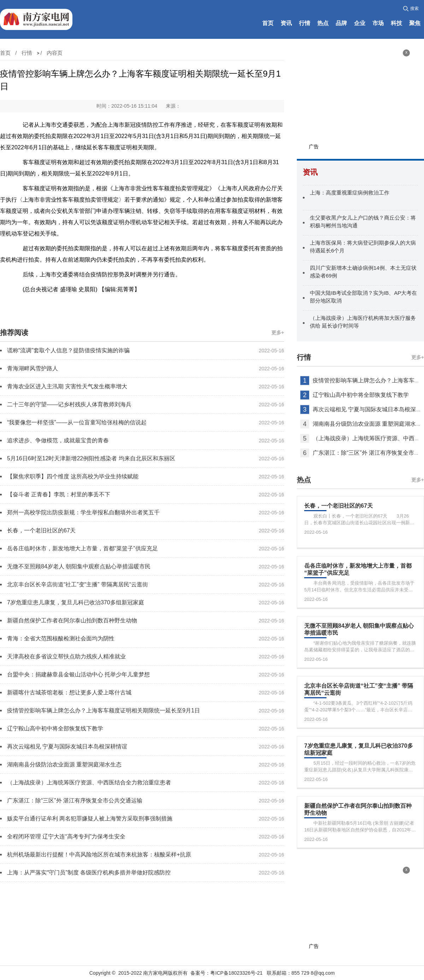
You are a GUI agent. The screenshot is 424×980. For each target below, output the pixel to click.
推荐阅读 (14, 333)
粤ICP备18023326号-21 (236, 973)
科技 (396, 23)
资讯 (286, 23)
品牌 (341, 23)
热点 (323, 23)
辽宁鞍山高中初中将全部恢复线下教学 (361, 395)
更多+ (278, 333)
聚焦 (415, 23)
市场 (378, 23)
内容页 (55, 53)
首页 (268, 23)
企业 (360, 23)
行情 (305, 23)
